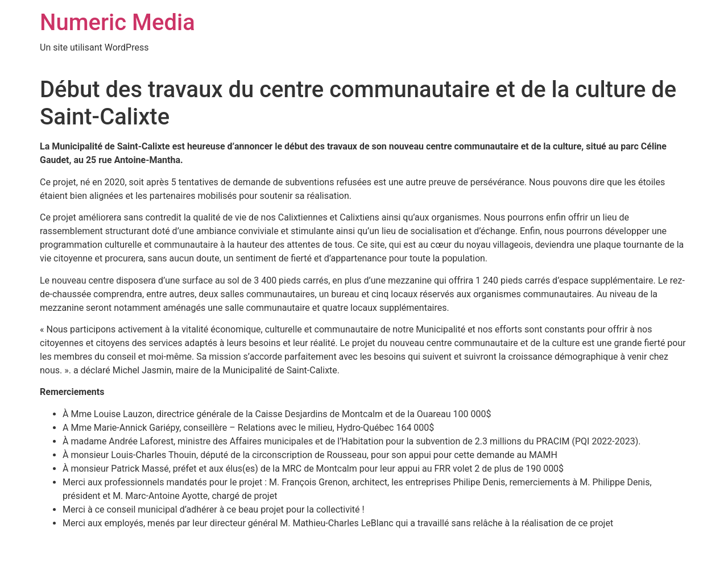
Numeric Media (117, 22)
